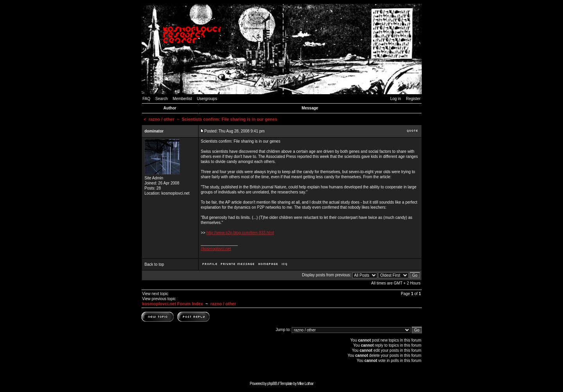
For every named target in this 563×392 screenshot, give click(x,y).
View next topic (155, 294)
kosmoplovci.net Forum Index (173, 304)
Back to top (154, 264)
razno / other (161, 119)
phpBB (272, 384)
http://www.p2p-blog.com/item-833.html (240, 233)
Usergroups (207, 99)
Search (161, 99)
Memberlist (182, 99)
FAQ (147, 99)
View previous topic (159, 299)
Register (413, 99)
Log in (395, 99)
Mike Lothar (305, 384)
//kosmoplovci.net (216, 249)
